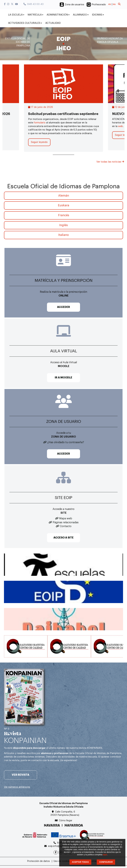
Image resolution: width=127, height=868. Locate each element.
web (120, 126)
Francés (64, 215)
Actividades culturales (25, 23)
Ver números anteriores (17, 787)
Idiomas (98, 15)
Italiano (63, 235)
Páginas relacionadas (66, 522)
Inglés (63, 225)
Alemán (64, 196)
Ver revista (21, 775)
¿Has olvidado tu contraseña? (66, 442)
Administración (58, 15)
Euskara (63, 205)
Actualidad (53, 23)
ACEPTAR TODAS (80, 862)
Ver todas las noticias (110, 162)
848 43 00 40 (34, 4)
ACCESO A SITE (63, 538)
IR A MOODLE (63, 378)
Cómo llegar (66, 821)
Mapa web (66, 518)
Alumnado (81, 15)
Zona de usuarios (74, 5)
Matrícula (35, 15)
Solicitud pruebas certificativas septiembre (63, 114)
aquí (105, 855)
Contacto (66, 526)
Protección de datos (39, 861)
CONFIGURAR (106, 862)
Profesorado (99, 5)
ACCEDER (63, 307)
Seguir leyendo (39, 142)
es (110, 4)
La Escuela (16, 15)
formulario (39, 123)
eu (114, 4)
